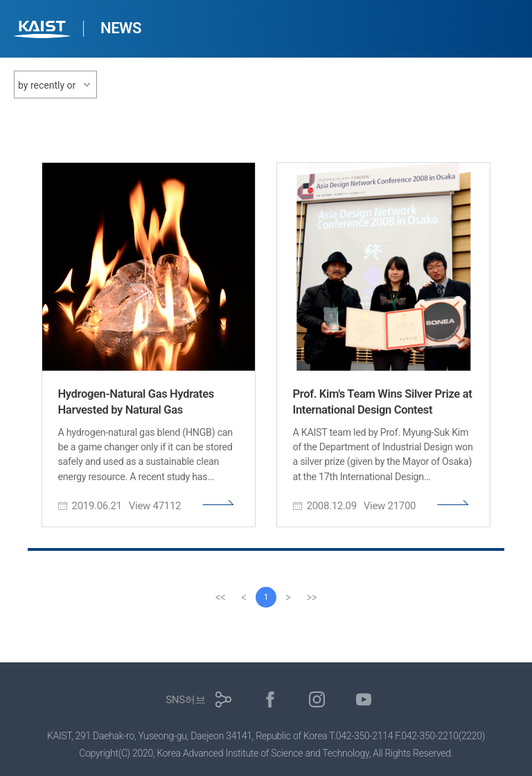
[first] (220, 597)
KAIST (44, 31)
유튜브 (364, 699)
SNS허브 (185, 700)
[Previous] (244, 597)
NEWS (121, 28)
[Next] (288, 597)
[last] (312, 597)
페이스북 (271, 699)
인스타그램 (317, 699)
